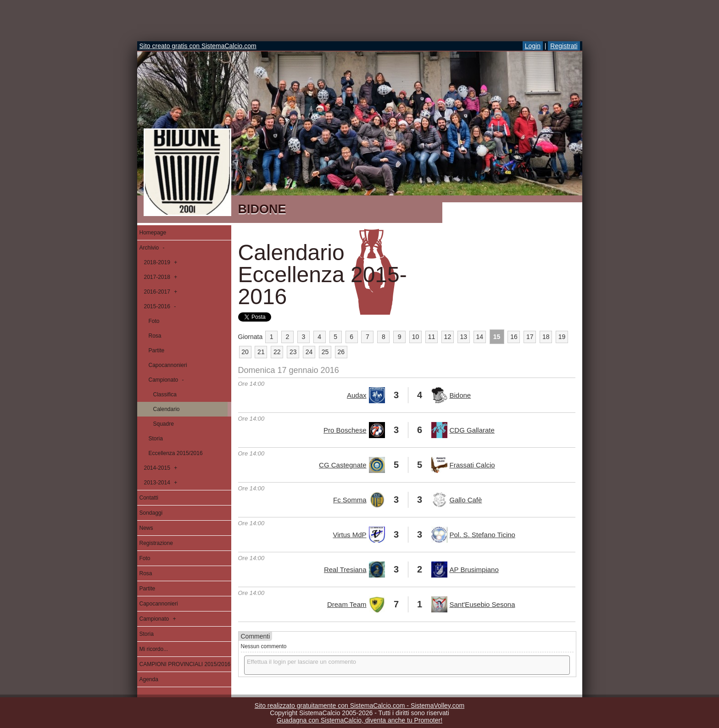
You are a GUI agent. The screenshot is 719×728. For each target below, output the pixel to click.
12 (448, 337)
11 (432, 337)
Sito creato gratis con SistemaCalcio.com (198, 46)
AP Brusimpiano (474, 570)
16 (514, 337)
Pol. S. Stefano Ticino (482, 535)
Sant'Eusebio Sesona (482, 604)
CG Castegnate (343, 465)
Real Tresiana (345, 570)
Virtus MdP (349, 535)
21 (261, 352)
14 (479, 337)
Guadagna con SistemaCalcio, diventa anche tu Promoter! (359, 720)
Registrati (564, 46)
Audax (357, 395)
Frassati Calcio (472, 465)
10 (416, 337)
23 (293, 352)
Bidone (460, 395)
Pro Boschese (345, 430)
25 (325, 352)
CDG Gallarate (472, 430)
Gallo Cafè (466, 500)
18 (546, 337)
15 (497, 337)
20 (245, 352)
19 (562, 337)
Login (533, 46)
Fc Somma (350, 500)
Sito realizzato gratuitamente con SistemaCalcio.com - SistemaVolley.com (359, 706)
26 (341, 352)
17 (530, 337)
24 (309, 352)
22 (277, 352)
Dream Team (347, 604)
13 (463, 337)
